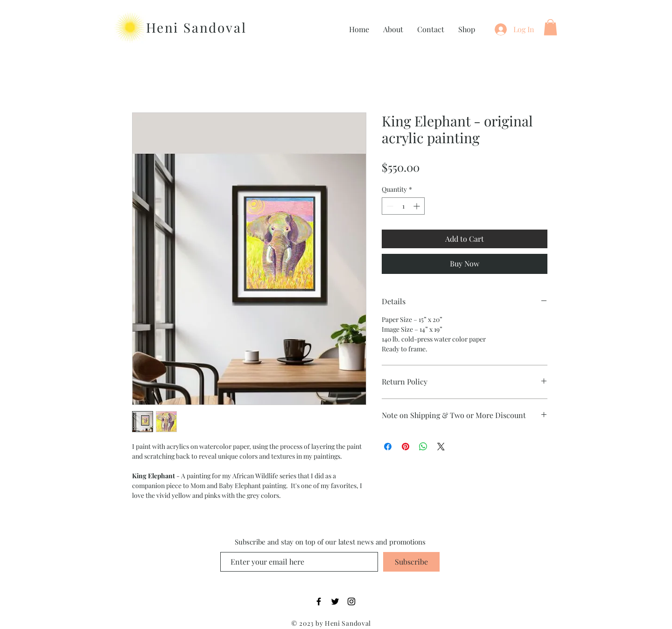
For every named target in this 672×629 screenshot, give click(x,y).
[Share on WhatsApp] (423, 447)
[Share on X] (441, 447)
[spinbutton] (403, 206)
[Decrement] (389, 206)
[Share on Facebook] (388, 447)
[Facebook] (319, 601)
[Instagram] (351, 601)
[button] (550, 27)
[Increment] (417, 206)
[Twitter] (335, 601)
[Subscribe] (411, 562)
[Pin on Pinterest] (406, 447)
